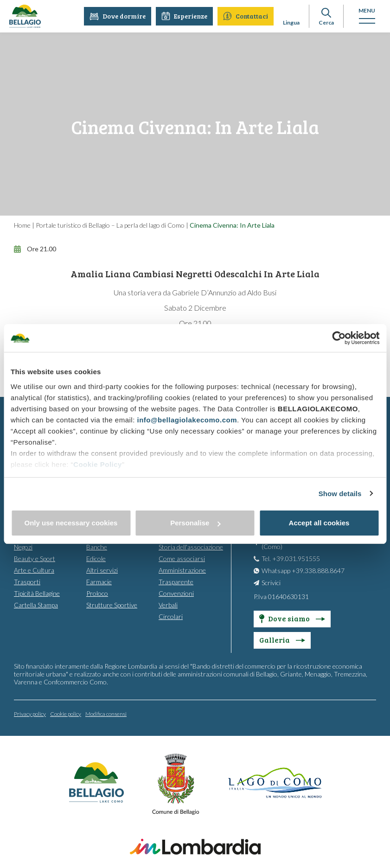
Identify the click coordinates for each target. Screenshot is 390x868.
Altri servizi (102, 570)
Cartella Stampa (36, 604)
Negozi (23, 546)
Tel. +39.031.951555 (291, 558)
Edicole (96, 558)
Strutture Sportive (112, 604)
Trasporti (27, 581)
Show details (340, 494)
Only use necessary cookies (71, 523)
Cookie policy (66, 713)
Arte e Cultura (34, 570)
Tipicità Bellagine (37, 593)
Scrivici (271, 582)
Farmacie (99, 581)
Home (22, 225)
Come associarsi (182, 558)
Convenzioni (176, 593)
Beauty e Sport (35, 558)
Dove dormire (118, 16)
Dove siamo (292, 618)
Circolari (171, 616)
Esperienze (184, 16)
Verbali (168, 604)
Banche (97, 546)
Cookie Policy (98, 464)
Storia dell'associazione (191, 546)
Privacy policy (30, 713)
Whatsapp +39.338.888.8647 (303, 570)
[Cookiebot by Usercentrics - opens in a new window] (339, 338)
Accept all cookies (319, 523)
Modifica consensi (106, 713)
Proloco (97, 593)
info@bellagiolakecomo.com (187, 420)
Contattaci (246, 16)
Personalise (195, 523)
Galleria (282, 639)
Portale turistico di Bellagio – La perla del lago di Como (110, 225)
